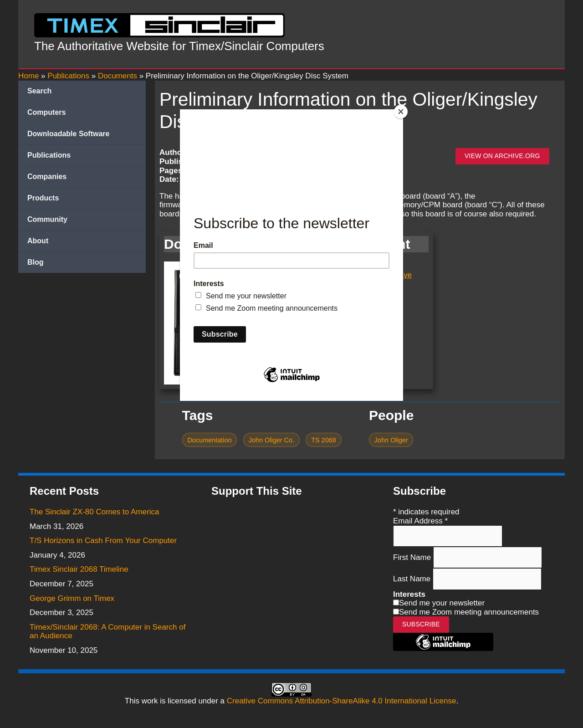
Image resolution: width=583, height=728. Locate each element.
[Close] (401, 112)
